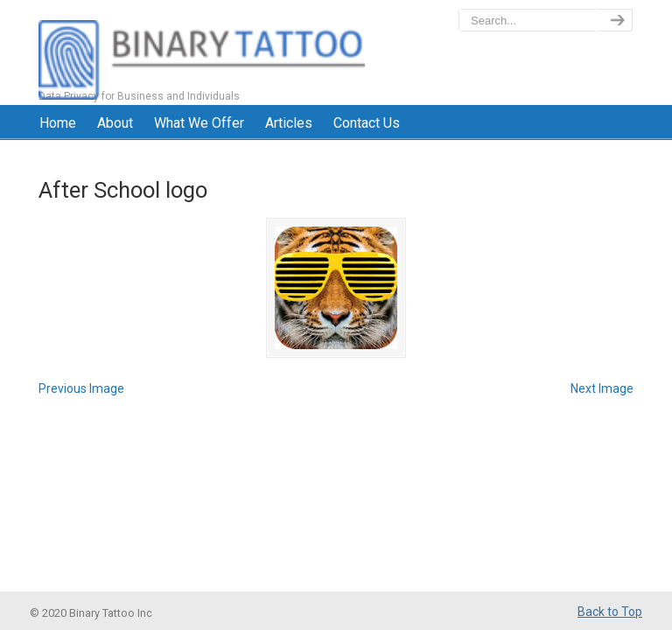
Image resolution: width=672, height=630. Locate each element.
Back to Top (610, 612)
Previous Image (81, 388)
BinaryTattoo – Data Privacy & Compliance (202, 52)
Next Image (602, 388)
